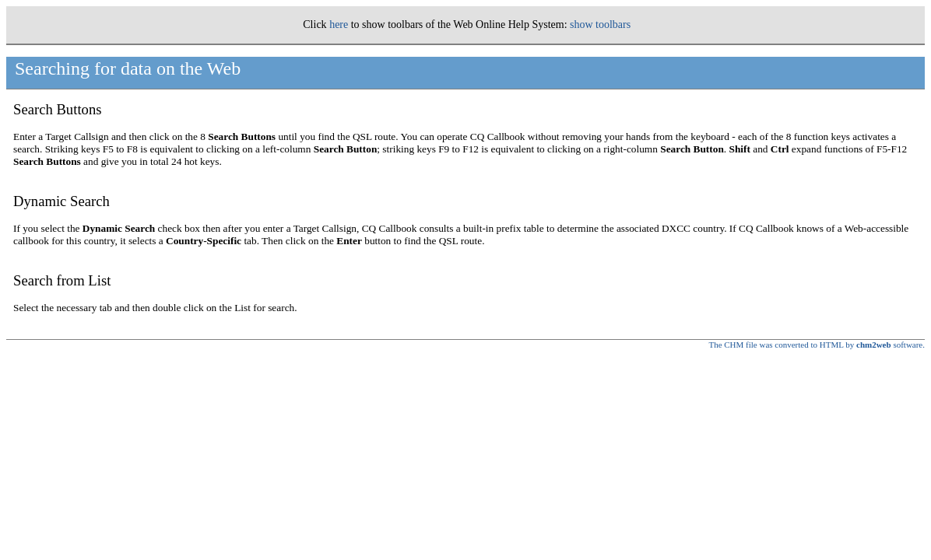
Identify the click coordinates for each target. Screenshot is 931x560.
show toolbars (600, 24)
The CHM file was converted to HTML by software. (817, 345)
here (339, 24)
